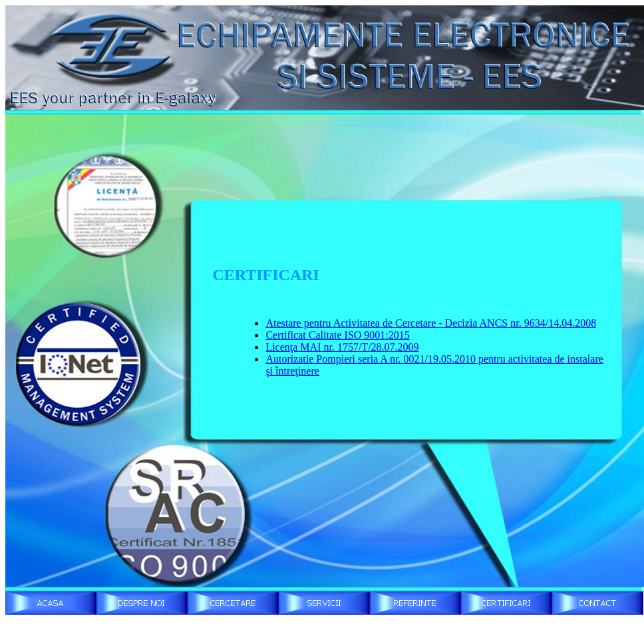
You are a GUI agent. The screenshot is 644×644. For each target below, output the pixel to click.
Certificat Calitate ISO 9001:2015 (337, 335)
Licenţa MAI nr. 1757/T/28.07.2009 (342, 347)
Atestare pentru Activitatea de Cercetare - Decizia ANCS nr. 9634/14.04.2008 (431, 323)
